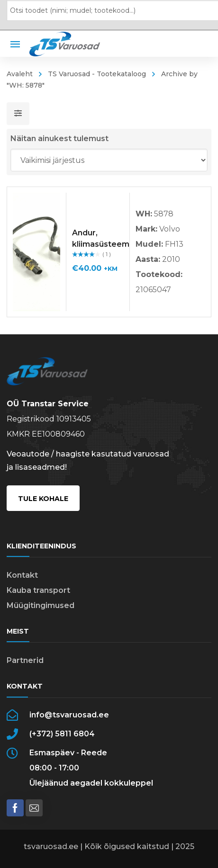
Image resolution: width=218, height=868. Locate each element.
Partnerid (25, 660)
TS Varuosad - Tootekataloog (97, 74)
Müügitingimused (41, 605)
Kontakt (22, 575)
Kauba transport (38, 590)
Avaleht (20, 74)
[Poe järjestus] (109, 160)
